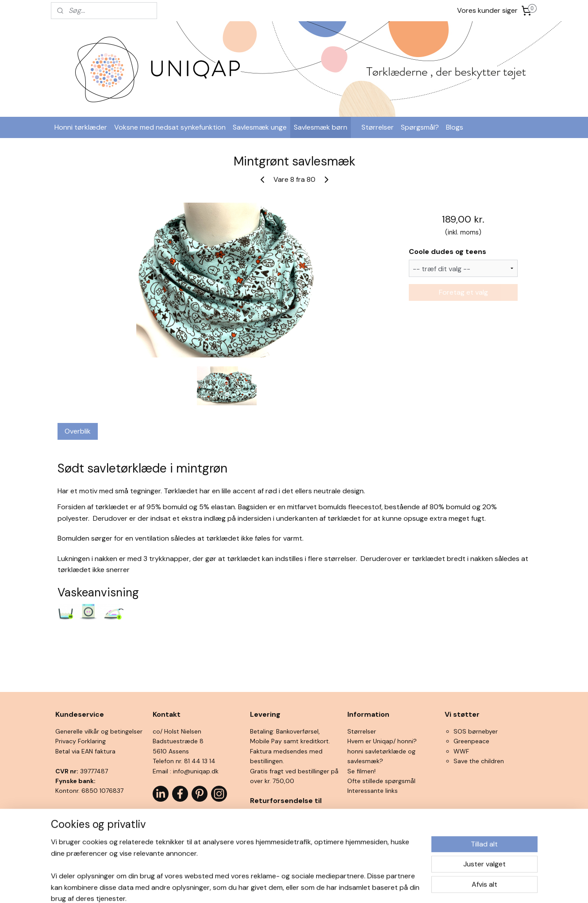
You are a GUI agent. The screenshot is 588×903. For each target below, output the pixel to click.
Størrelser (378, 127)
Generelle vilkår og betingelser (99, 731)
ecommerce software (308, 887)
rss (277, 887)
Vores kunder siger (487, 10)
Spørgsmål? (420, 127)
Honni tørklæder (81, 127)
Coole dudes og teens (448, 252)
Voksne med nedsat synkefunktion (170, 127)
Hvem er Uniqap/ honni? (382, 741)
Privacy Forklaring (81, 741)
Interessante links (373, 791)
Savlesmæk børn (321, 127)
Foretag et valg (463, 292)
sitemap (260, 887)
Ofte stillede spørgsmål (381, 781)
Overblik (78, 431)
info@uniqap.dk (196, 771)
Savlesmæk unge (260, 127)
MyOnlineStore (381, 887)
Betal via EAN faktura (85, 751)
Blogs (455, 127)
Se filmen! (361, 771)
